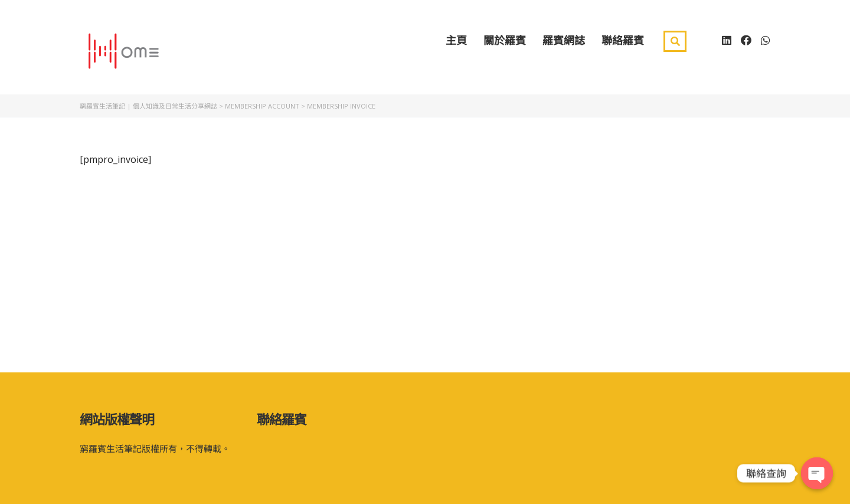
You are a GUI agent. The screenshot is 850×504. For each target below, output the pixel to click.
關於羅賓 (505, 46)
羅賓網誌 (564, 46)
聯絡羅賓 (623, 46)
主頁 (456, 46)
